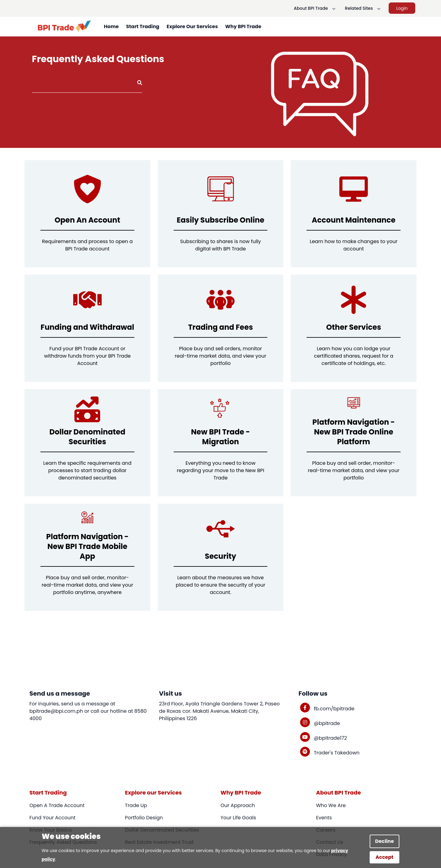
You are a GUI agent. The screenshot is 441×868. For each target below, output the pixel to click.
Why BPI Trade (243, 26)
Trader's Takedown (337, 753)
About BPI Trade (316, 9)
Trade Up (136, 805)
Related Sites (364, 9)
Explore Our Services (192, 26)
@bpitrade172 (330, 738)
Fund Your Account (52, 818)
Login (402, 8)
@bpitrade (327, 723)
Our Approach (238, 805)
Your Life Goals (238, 818)
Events (324, 818)
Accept (384, 857)
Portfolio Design (144, 818)
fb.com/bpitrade (334, 709)
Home (111, 26)
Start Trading (143, 26)
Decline (384, 841)
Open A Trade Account (57, 805)
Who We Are (331, 805)
